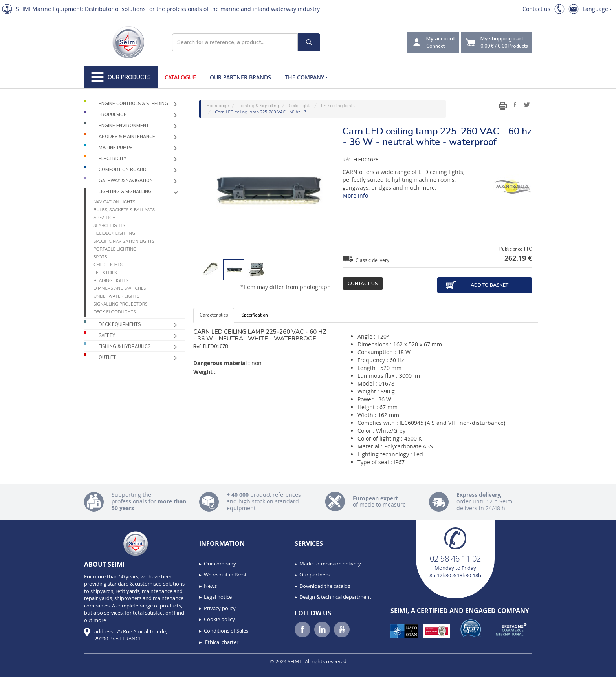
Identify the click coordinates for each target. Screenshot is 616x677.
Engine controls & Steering (133, 104)
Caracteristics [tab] (214, 315)
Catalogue (180, 77)
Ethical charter (221, 642)
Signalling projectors (120, 304)
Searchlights (109, 225)
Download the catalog (325, 586)
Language (597, 9)
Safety (107, 336)
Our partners (314, 575)
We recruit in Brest (225, 575)
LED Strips (105, 273)
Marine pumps (115, 148)
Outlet (107, 358)
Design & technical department (335, 597)
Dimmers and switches (120, 288)
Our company (220, 564)
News (210, 586)
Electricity (113, 159)
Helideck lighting (114, 233)
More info (355, 195)
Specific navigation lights (124, 241)
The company (306, 77)
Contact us (536, 9)
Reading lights (111, 280)
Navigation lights (114, 202)
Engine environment (124, 126)
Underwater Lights (116, 296)
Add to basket (477, 285)
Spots (100, 257)
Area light (106, 218)
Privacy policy (220, 608)
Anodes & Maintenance (127, 137)
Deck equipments (120, 325)
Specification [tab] (255, 315)
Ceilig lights (108, 265)
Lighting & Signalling (125, 192)
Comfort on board (123, 170)
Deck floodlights (115, 312)
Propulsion (113, 115)
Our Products (121, 77)
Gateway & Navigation (126, 181)
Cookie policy (219, 619)
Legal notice (218, 597)
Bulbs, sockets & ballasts (124, 210)
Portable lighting (115, 249)
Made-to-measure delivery (330, 564)
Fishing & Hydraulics (125, 347)
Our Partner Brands (240, 77)
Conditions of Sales (226, 631)
